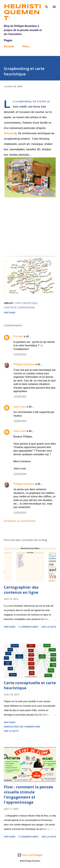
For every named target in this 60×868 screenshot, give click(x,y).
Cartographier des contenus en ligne (21, 590)
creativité (10, 307)
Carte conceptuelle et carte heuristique (30, 685)
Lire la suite (49, 627)
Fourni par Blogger (30, 855)
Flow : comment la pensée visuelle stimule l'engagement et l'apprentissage (28, 794)
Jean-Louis (20, 407)
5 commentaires (28, 837)
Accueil (9, 46)
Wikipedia (10, 133)
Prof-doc (18, 336)
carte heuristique (26, 303)
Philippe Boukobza (24, 364)
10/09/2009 (20, 354)
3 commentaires (28, 627)
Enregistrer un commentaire (20, 521)
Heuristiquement (23, 13)
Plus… (27, 46)
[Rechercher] (47, 6)
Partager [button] (10, 313)
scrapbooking (26, 307)
